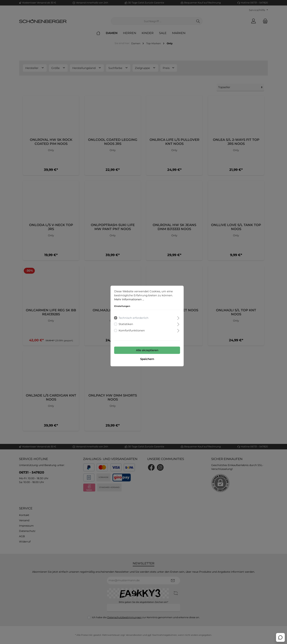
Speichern (143, 355)
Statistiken (122, 320)
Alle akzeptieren (143, 346)
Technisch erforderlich (130, 314)
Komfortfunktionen (128, 327)
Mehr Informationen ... (126, 295)
